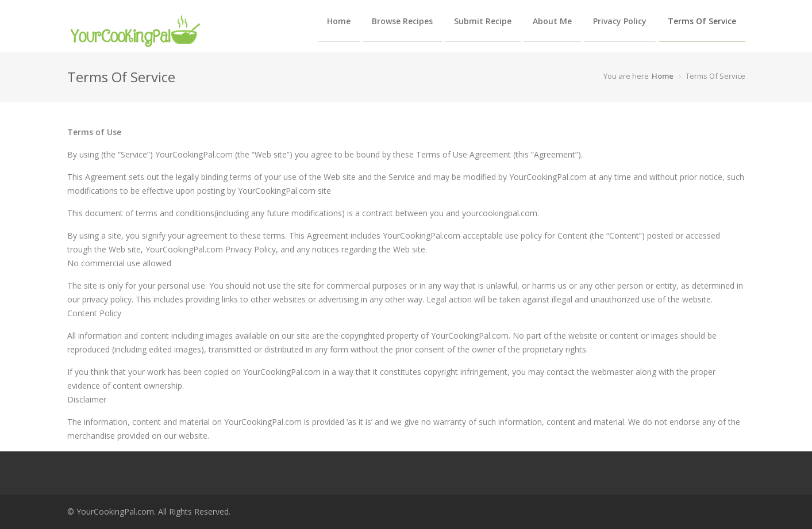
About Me (552, 21)
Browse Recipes (402, 21)
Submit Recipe (483, 21)
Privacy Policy (620, 21)
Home (339, 21)
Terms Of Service (702, 21)
